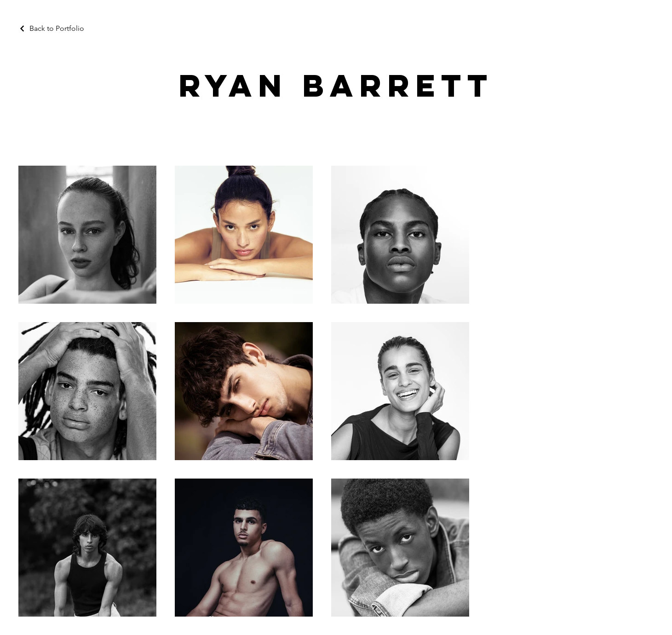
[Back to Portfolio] (51, 28)
